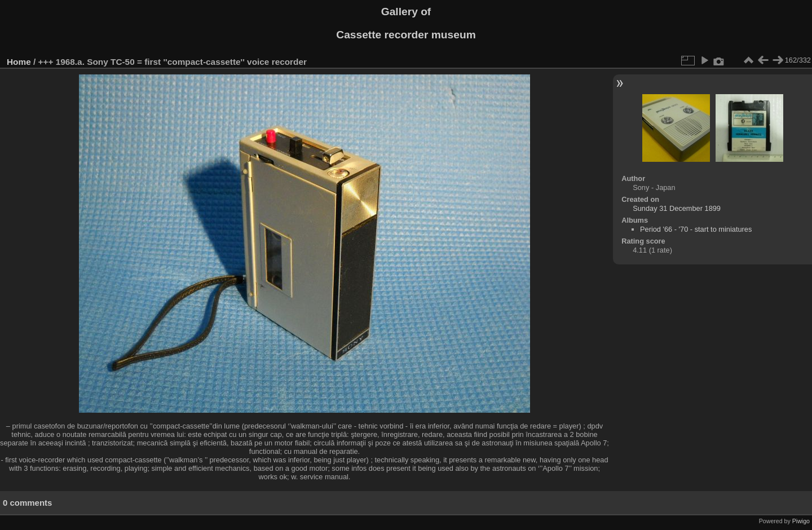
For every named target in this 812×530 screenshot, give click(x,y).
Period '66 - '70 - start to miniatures (696, 229)
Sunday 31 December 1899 (677, 208)
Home (19, 62)
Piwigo (801, 521)
